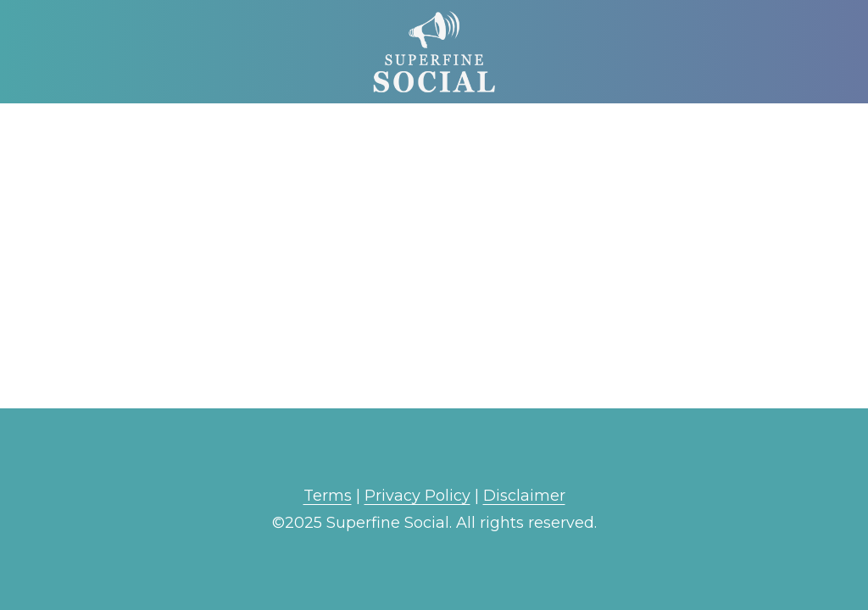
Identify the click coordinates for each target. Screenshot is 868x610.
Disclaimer (524, 496)
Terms (328, 496)
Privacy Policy (417, 496)
